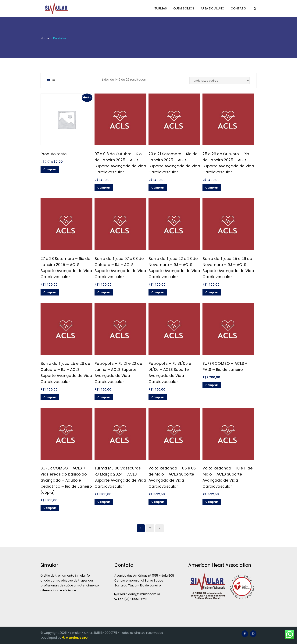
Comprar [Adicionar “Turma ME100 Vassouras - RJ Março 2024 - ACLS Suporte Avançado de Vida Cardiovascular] (104, 502)
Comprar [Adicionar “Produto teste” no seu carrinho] (50, 169)
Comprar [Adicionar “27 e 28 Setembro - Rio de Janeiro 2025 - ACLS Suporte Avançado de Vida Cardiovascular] (50, 292)
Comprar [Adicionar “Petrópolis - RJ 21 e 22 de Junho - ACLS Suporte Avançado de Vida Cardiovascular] (104, 397)
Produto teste (54, 154)
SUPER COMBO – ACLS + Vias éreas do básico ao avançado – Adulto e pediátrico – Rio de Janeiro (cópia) (66, 480)
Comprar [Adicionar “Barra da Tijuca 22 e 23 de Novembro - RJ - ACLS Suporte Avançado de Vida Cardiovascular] (158, 292)
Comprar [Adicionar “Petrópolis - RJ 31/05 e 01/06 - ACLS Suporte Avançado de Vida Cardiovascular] (158, 397)
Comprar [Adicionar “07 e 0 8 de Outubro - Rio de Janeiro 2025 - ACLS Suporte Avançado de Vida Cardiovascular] (104, 188)
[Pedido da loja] (220, 80)
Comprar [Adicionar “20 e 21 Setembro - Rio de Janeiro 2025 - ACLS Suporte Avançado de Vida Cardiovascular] (158, 188)
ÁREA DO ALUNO (212, 8)
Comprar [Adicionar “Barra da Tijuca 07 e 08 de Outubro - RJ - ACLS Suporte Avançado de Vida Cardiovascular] (104, 292)
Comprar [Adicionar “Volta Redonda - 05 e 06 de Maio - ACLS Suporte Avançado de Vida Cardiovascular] (158, 502)
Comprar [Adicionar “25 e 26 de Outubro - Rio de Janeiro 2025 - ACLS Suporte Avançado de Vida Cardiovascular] (212, 188)
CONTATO (238, 8)
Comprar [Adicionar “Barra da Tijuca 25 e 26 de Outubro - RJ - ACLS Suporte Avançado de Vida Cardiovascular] (50, 397)
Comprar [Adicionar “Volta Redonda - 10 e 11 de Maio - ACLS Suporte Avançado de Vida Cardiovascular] (212, 502)
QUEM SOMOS (184, 8)
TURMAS (161, 8)
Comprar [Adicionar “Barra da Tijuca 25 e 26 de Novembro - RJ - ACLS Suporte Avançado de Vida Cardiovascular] (212, 292)
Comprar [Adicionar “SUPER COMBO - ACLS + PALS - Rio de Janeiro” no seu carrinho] (212, 385)
